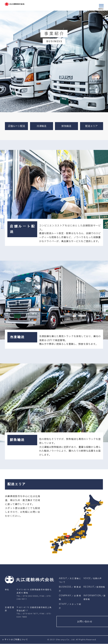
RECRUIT (94, 587)
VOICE (93, 578)
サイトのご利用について (16, 640)
